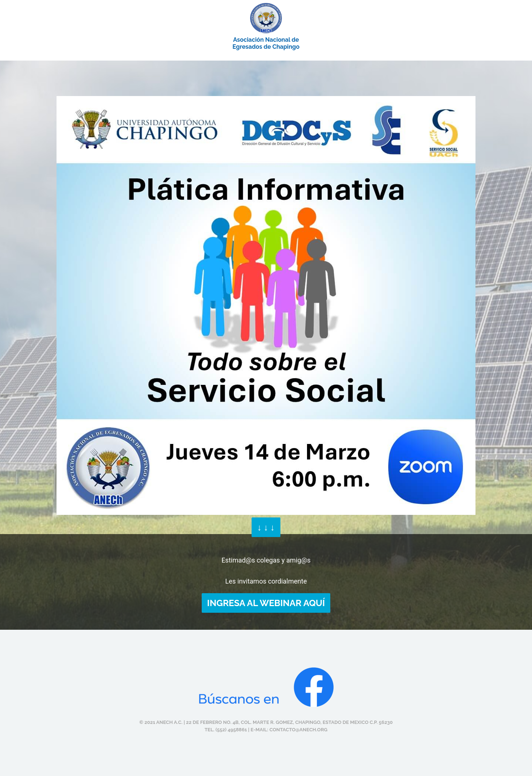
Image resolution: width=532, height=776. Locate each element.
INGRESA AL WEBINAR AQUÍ (266, 603)
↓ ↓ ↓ (266, 527)
